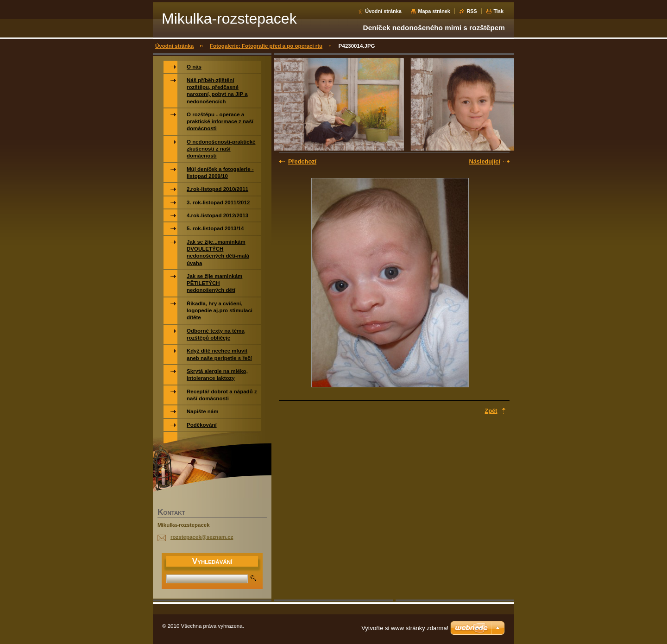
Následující (485, 161)
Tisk (498, 11)
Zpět (491, 411)
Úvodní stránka (383, 11)
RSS (472, 11)
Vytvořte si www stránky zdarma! (405, 628)
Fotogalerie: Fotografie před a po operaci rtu (266, 46)
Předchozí (302, 161)
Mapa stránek (434, 11)
